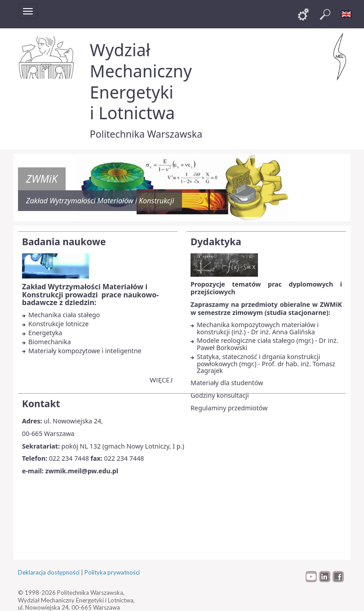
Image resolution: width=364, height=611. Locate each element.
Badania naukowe (64, 242)
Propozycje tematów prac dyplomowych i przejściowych (266, 288)
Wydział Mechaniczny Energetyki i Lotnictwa (141, 81)
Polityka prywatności (112, 572)
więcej (161, 380)
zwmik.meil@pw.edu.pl (82, 471)
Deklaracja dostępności (49, 572)
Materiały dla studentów (227, 383)
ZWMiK (42, 179)
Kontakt (41, 404)
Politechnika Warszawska (146, 134)
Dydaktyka (216, 242)
